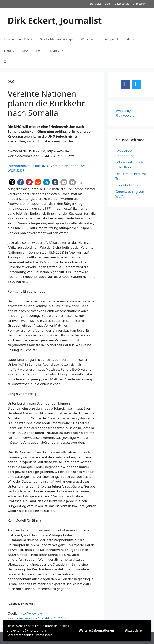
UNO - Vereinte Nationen (60, 166)
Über (108, 4)
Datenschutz (122, 4)
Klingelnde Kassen (129, 185)
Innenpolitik (111, 39)
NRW (25, 50)
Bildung (9, 50)
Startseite (96, 4)
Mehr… (59, 50)
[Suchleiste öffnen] (5, 62)
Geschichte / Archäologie (57, 39)
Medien (131, 39)
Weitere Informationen (96, 630)
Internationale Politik (18, 39)
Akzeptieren (134, 630)
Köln (39, 50)
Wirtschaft (88, 39)
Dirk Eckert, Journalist (55, 20)
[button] (12, 182)
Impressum (140, 4)
